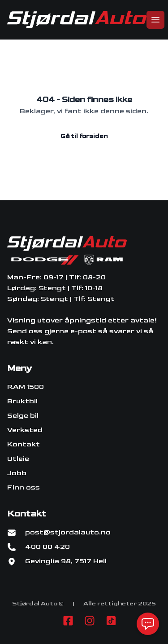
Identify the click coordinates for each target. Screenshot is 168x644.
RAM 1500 (26, 387)
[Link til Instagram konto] (90, 621)
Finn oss (24, 487)
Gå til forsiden (84, 136)
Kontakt (24, 444)
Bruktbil (22, 401)
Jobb (17, 473)
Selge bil (23, 416)
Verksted (25, 430)
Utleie (18, 459)
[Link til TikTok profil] (111, 621)
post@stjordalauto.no (68, 532)
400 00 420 (47, 547)
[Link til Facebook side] (68, 621)
